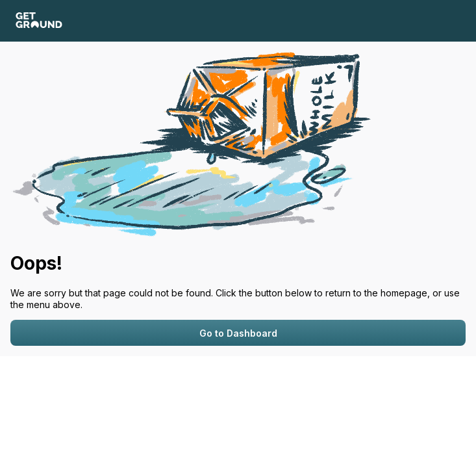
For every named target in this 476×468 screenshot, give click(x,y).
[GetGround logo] (39, 21)
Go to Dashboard (238, 333)
